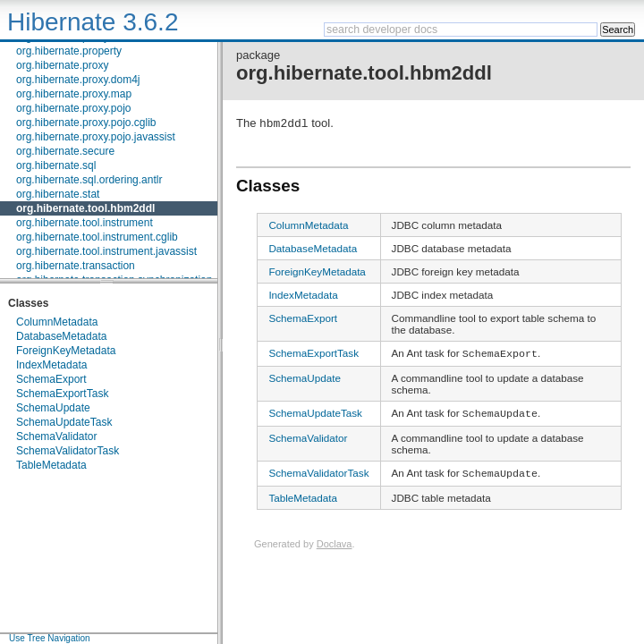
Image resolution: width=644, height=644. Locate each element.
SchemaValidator (57, 436)
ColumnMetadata (57, 322)
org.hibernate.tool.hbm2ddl (85, 208)
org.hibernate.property (69, 51)
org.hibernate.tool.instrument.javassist (106, 251)
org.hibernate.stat (58, 194)
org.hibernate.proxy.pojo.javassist (96, 137)
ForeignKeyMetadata (66, 351)
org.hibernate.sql (56, 165)
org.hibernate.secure (65, 151)
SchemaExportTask (62, 394)
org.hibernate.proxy (62, 65)
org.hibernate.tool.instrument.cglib (97, 237)
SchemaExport (51, 379)
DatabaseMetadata (61, 336)
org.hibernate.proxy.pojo (74, 108)
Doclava (335, 547)
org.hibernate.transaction (76, 266)
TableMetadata (51, 465)
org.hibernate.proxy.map (74, 94)
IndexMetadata (51, 365)
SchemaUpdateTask (64, 422)
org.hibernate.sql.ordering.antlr (89, 180)
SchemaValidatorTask (68, 451)
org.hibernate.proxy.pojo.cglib (86, 123)
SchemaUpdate (53, 408)
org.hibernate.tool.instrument (85, 223)
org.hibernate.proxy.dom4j (78, 80)
